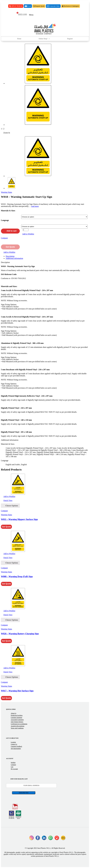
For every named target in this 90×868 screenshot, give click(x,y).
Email (28, 6)
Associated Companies (17, 720)
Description (10, 256)
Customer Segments (16, 718)
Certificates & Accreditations (19, 724)
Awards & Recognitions (18, 726)
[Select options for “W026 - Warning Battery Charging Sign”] (10, 620)
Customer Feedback (16, 746)
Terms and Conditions (17, 728)
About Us (14, 713)
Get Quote (10, 247)
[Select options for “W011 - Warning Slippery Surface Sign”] (10, 506)
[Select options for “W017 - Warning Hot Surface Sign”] (10, 677)
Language (5, 220)
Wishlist (13, 763)
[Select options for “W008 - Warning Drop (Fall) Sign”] (10, 563)
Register (70, 39)
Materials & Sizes (8, 211)
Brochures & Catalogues (70, 6)
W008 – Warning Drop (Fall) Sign (17, 576)
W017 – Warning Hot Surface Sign (17, 691)
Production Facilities (17, 715)
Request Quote (39, 6)
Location (13, 742)
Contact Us (14, 744)
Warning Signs (6, 192)
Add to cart (10, 231)
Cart (12, 767)
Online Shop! (44, 39)
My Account (14, 769)
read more (35, 206)
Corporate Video (53, 6)
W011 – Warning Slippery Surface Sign (19, 519)
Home (19, 39)
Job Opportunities (16, 749)
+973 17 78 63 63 (16, 6)
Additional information (14, 258)
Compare (13, 765)
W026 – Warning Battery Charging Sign (20, 634)
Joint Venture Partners (17, 722)
